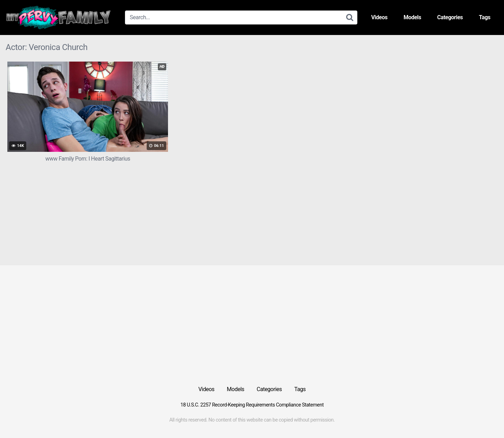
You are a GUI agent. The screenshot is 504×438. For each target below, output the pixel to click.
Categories (450, 17)
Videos (379, 17)
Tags (485, 17)
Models (412, 17)
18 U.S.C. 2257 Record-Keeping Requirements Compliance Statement (252, 405)
